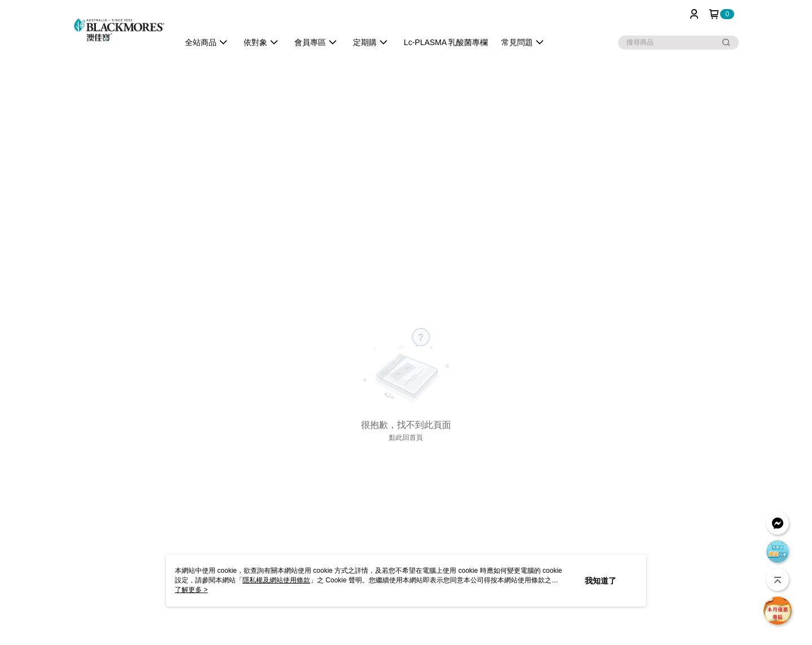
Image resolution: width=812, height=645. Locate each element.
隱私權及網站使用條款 (276, 580)
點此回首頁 (406, 438)
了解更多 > (191, 590)
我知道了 (601, 581)
